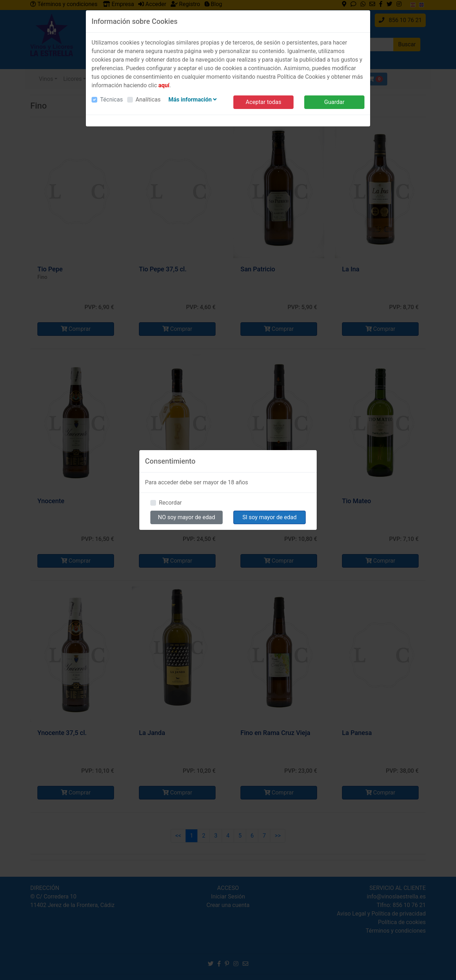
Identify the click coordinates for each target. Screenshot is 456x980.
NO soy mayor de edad (186, 517)
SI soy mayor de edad (270, 517)
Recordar (170, 503)
